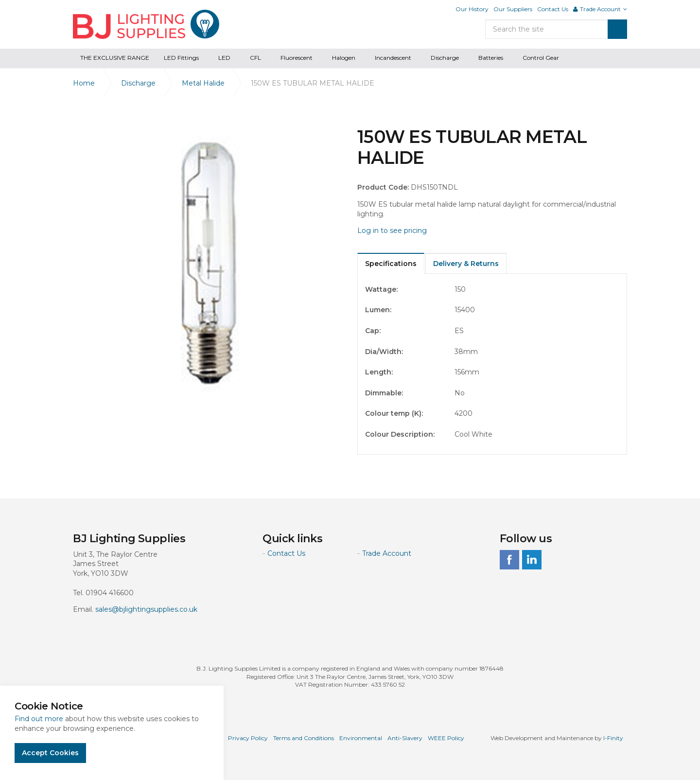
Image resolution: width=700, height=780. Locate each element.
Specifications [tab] (391, 264)
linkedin (532, 560)
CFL (255, 58)
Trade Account (387, 553)
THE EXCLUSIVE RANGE (115, 58)
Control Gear (541, 58)
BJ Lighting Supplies (146, 24)
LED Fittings (181, 58)
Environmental (361, 738)
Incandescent (393, 58)
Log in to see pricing (392, 230)
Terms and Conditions (304, 738)
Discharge (445, 58)
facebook (509, 560)
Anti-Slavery (405, 738)
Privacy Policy (248, 738)
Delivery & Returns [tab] (466, 264)
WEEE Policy (446, 738)
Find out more (39, 719)
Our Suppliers (513, 9)
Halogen (344, 58)
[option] (208, 261)
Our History (472, 9)
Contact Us (553, 9)
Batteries (491, 58)
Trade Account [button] (600, 9)
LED (224, 58)
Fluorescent (297, 58)
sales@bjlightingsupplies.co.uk (146, 609)
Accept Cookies (50, 753)
